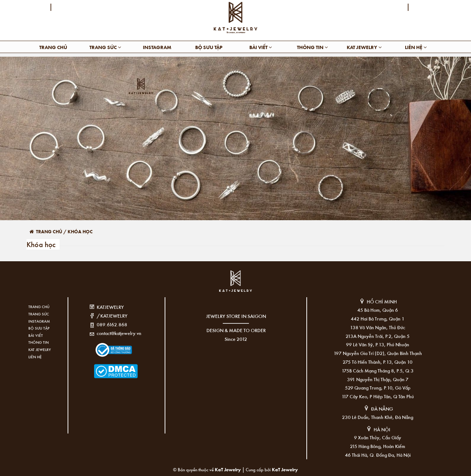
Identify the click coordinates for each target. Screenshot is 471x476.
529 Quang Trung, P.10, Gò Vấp (378, 388)
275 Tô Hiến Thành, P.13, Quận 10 (378, 362)
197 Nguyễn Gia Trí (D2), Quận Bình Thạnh (378, 353)
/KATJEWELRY (112, 316)
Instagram (157, 47)
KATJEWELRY (110, 307)
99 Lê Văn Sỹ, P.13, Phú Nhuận (378, 344)
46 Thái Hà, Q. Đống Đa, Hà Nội (378, 455)
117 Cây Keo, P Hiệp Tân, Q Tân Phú (378, 396)
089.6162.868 (112, 324)
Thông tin (312, 47)
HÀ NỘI (382, 429)
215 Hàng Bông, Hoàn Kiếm (378, 446)
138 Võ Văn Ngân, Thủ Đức (378, 327)
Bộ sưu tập (209, 47)
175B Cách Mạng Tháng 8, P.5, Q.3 (378, 370)
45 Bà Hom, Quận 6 (378, 310)
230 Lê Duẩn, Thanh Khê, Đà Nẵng (378, 417)
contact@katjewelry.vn (119, 333)
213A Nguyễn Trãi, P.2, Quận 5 (378, 336)
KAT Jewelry (364, 47)
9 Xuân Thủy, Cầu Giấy (378, 437)
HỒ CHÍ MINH (382, 301)
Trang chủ (53, 47)
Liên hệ (416, 47)
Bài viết (261, 47)
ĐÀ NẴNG (382, 409)
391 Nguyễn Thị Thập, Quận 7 (378, 379)
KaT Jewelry (285, 469)
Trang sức (105, 47)
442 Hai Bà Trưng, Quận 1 (378, 318)
